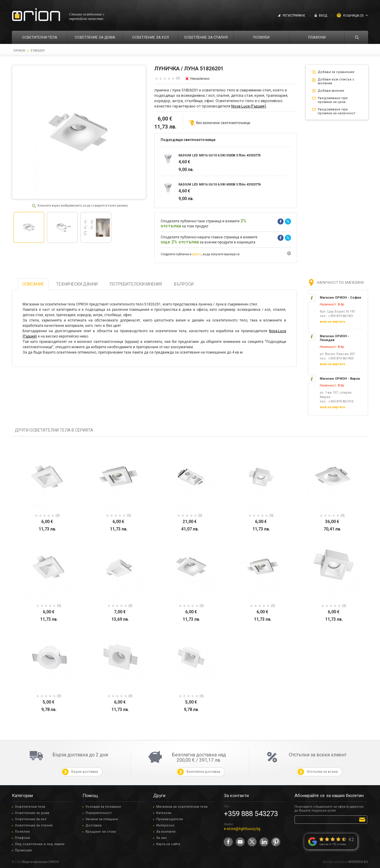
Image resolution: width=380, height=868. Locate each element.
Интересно (165, 825)
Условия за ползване (103, 807)
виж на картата (332, 322)
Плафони (22, 838)
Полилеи (22, 832)
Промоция (23, 850)
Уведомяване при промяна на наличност (337, 111)
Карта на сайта (168, 844)
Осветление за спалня (34, 825)
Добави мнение (331, 91)
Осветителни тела (30, 807)
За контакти (166, 832)
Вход (323, 16)
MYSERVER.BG (358, 862)
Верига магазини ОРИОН (41, 862)
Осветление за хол (31, 819)
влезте (197, 254)
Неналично (200, 79)
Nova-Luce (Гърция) (249, 106)
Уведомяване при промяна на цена (333, 100)
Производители (170, 819)
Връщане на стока (101, 832)
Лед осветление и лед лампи (40, 844)
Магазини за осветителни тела (182, 807)
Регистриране (294, 16)
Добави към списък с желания (336, 81)
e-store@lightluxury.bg (242, 829)
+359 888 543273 (251, 814)
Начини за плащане (102, 819)
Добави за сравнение (336, 72)
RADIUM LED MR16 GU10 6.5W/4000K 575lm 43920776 (220, 184)
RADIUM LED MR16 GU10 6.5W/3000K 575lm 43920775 (220, 155)
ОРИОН (19, 51)
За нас (161, 838)
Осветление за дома (32, 813)
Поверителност (99, 813)
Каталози (164, 813)
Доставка (94, 825)
